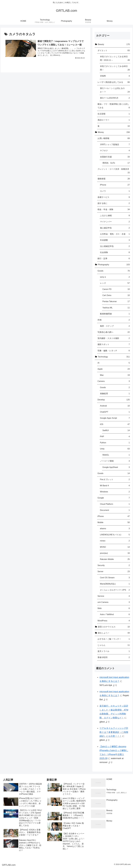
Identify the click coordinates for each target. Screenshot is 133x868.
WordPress (114, 621)
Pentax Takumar (116, 301)
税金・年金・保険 (114, 209)
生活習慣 (114, 114)
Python (115, 443)
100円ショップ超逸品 (115, 144)
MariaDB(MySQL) (115, 584)
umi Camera (114, 602)
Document (115, 510)
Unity (115, 449)
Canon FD (116, 289)
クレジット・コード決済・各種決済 (114, 171)
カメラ (115, 191)
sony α (115, 277)
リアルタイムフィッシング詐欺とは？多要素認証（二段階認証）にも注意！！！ (114, 732)
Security (114, 565)
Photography (114, 265)
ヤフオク (115, 151)
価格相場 (114, 179)
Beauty (114, 44)
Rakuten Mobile (115, 559)
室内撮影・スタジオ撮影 (114, 338)
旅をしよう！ (114, 633)
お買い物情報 (114, 138)
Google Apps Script (115, 418)
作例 (114, 320)
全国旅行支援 (115, 157)
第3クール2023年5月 (115, 98)
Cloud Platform (115, 504)
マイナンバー (115, 222)
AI (114, 363)
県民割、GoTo (116, 163)
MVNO (115, 547)
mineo (115, 541)
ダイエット (114, 50)
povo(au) (115, 553)
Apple (114, 369)
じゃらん (114, 645)
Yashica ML (116, 308)
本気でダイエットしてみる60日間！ (115, 68)
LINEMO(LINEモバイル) (115, 535)
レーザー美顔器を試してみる (114, 82)
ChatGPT (115, 412)
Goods (114, 271)
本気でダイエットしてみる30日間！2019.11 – (115, 59)
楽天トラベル (114, 651)
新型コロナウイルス (114, 627)
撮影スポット (114, 344)
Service (114, 596)
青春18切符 (114, 657)
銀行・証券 (114, 258)
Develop (114, 400)
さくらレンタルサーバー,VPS (115, 590)
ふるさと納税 (115, 216)
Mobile (114, 522)
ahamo (115, 529)
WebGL (116, 455)
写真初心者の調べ (114, 332)
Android (115, 406)
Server (114, 571)
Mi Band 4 (115, 486)
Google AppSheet (116, 467)
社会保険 (115, 252)
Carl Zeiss (116, 295)
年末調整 (115, 240)
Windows (115, 492)
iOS (115, 424)
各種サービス (114, 197)
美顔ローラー (114, 120)
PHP (115, 437)
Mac (115, 375)
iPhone (115, 185)
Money (114, 132)
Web (114, 608)
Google (114, 498)
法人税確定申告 (115, 246)
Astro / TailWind (115, 614)
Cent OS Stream (115, 578)
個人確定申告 (115, 228)
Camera (114, 381)
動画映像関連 (115, 314)
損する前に (114, 203)
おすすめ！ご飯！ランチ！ (114, 639)
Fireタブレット (115, 479)
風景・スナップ (115, 326)
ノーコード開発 (115, 461)
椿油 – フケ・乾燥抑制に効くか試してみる (114, 106)
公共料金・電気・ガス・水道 (115, 234)
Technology (114, 357)
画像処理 (115, 394)
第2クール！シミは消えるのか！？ (115, 90)
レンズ (115, 283)
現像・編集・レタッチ (114, 351)
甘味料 (115, 76)
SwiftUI (116, 430)
